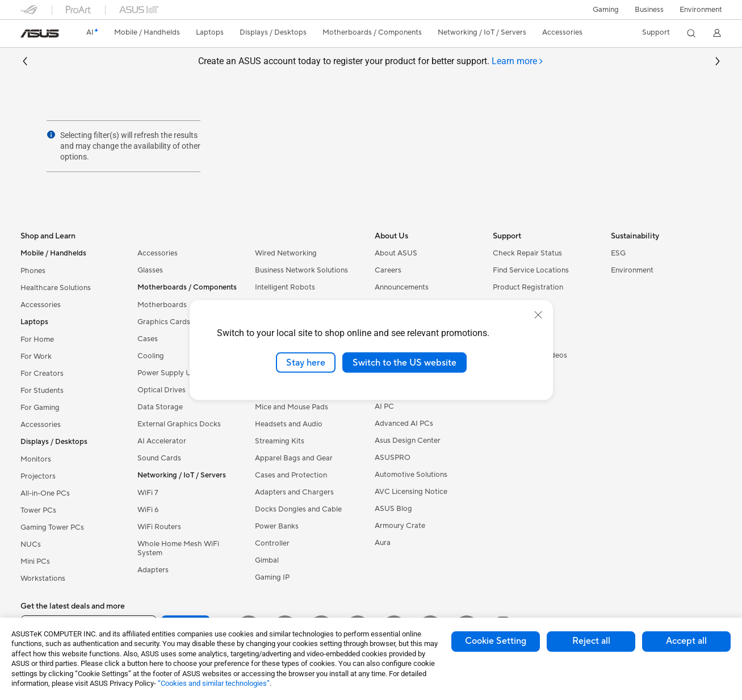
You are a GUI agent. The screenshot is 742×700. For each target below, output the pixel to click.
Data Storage (160, 407)
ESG (618, 253)
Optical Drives (162, 390)
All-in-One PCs (45, 493)
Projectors (38, 476)
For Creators (42, 374)
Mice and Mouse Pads (292, 407)
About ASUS (396, 253)
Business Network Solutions (301, 270)
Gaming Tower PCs (52, 527)
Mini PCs (35, 561)
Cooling (151, 356)
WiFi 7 (148, 493)
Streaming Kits (280, 441)
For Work (36, 357)
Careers (388, 270)
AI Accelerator (162, 441)
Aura (383, 543)
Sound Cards (159, 458)
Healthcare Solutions (56, 288)
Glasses (150, 270)
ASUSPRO (393, 458)
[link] (40, 33)
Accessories (41, 305)
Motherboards (162, 305)
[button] (606, 10)
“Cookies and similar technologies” (214, 683)
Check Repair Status (527, 253)
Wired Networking (286, 253)
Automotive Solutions (411, 475)
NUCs (31, 544)
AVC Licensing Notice (411, 492)
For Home (37, 339)
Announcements (402, 287)
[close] (538, 315)
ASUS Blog (393, 509)
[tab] (518, 62)
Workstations (43, 579)
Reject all (591, 641)
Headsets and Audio (289, 424)
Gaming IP (272, 577)
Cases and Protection (291, 475)
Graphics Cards (164, 322)
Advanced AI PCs (404, 424)
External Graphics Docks (179, 424)
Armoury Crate (400, 526)
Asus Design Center (408, 441)
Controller (272, 543)
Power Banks (277, 526)
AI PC (384, 406)
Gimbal (267, 560)
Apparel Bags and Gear (294, 458)
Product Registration (528, 287)
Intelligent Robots (285, 287)
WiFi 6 (148, 510)
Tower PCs (38, 510)
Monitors (36, 459)
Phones (33, 271)
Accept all (686, 641)
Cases (148, 339)
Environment (701, 10)
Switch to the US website (404, 362)
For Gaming (40, 408)
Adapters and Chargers (294, 492)
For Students (42, 391)
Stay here (306, 362)
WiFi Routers (159, 527)
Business (649, 10)
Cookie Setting (496, 641)
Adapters (153, 570)
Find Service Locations (531, 270)
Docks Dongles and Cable (298, 509)
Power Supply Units (170, 373)
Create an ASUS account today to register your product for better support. (371, 62)
